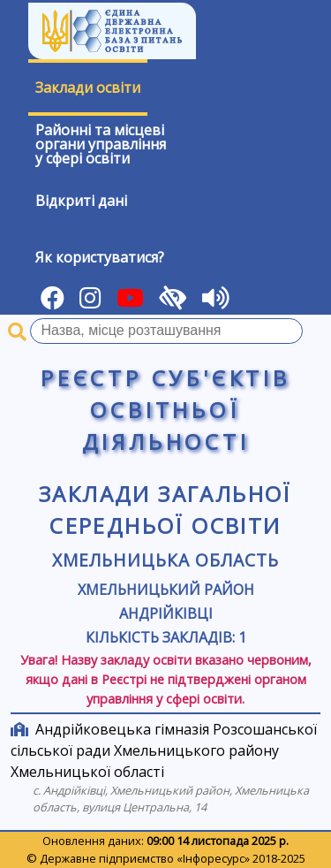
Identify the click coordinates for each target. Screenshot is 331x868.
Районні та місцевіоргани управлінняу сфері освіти (101, 144)
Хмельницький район (166, 590)
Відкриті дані (81, 201)
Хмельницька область (165, 560)
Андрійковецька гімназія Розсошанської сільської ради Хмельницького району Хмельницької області (164, 750)
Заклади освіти (88, 88)
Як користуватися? (100, 257)
